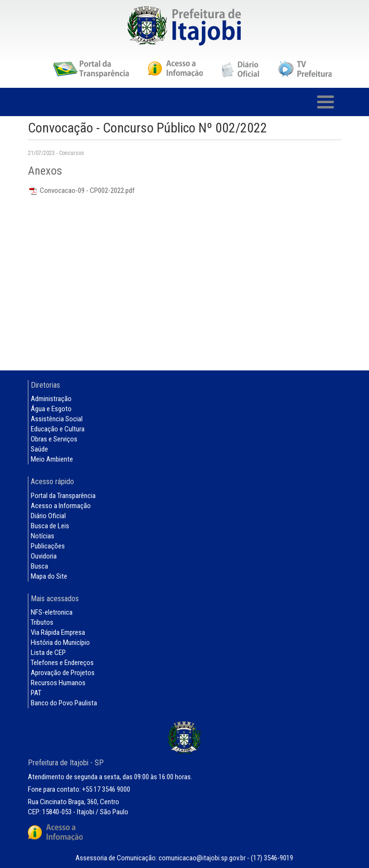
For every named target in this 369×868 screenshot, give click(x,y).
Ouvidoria (44, 556)
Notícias (43, 536)
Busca (39, 566)
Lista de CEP (48, 653)
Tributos (42, 622)
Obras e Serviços (54, 439)
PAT (36, 693)
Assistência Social (57, 419)
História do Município (60, 642)
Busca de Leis (50, 526)
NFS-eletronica (52, 612)
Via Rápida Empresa (58, 632)
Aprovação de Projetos (63, 673)
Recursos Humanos (58, 683)
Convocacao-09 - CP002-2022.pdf (81, 190)
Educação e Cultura (58, 429)
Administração (51, 399)
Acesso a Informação (61, 506)
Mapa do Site (49, 576)
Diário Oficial (48, 516)
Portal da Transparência (63, 496)
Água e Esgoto (51, 409)
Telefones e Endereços (62, 663)
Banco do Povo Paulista (64, 703)
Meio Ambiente (52, 459)
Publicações (48, 546)
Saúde (39, 449)
